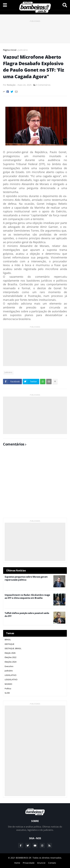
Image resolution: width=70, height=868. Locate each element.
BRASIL (8, 640)
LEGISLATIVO (10, 675)
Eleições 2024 (10, 662)
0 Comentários (43, 85)
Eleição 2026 (10, 653)
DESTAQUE (9, 644)
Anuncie (41, 863)
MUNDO (8, 684)
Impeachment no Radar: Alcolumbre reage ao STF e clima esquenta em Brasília (27, 596)
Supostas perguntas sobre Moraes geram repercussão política (26, 578)
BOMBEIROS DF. (24, 858)
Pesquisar (65, 5)
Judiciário (23, 50)
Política (8, 688)
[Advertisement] (35, 30)
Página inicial (10, 50)
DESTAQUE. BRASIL (13, 648)
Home (17, 863)
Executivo (9, 666)
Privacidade (29, 863)
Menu (5, 5)
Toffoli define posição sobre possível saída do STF (27, 615)
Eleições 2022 (10, 657)
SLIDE (7, 693)
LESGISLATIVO (11, 679)
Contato (52, 863)
